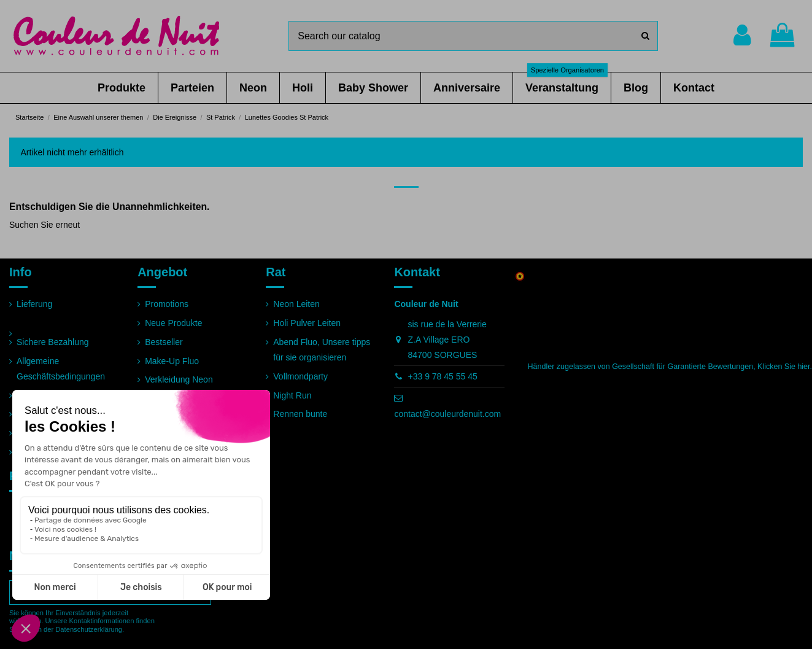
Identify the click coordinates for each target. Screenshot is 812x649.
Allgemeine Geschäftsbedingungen (61, 369)
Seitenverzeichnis (50, 452)
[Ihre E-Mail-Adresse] (97, 593)
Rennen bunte (300, 414)
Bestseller (164, 342)
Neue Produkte (173, 323)
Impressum (38, 395)
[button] (122, 88)
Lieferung (34, 304)
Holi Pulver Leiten (307, 323)
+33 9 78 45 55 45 (443, 376)
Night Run (292, 395)
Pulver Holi (166, 398)
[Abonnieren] (198, 593)
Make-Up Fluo (172, 361)
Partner (31, 433)
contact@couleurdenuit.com (447, 414)
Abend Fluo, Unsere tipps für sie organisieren (322, 350)
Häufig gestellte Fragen (61, 414)
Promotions (167, 304)
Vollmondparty (300, 376)
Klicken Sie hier (783, 367)
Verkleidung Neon (179, 379)
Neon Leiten (296, 304)
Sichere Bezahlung (53, 342)
